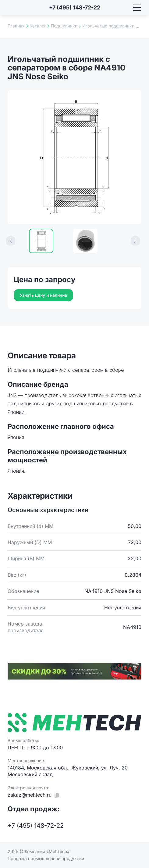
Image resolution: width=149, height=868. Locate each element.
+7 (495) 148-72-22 (75, 7)
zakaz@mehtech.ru (30, 795)
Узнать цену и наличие (43, 295)
